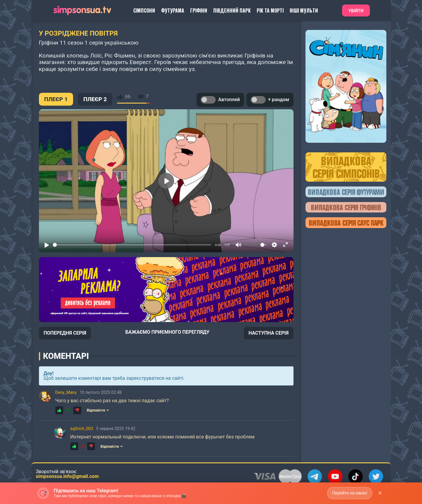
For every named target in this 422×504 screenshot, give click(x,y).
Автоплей (220, 100)
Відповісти (98, 410)
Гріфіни (199, 10)
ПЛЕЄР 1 (56, 99)
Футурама (173, 10)
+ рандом (270, 100)
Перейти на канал (350, 493)
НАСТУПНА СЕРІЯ (269, 333)
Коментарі (66, 356)
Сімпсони (144, 10)
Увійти (356, 11)
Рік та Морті (270, 10)
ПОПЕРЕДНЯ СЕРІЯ (65, 333)
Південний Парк (232, 10)
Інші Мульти (304, 10)
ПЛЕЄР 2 (95, 99)
